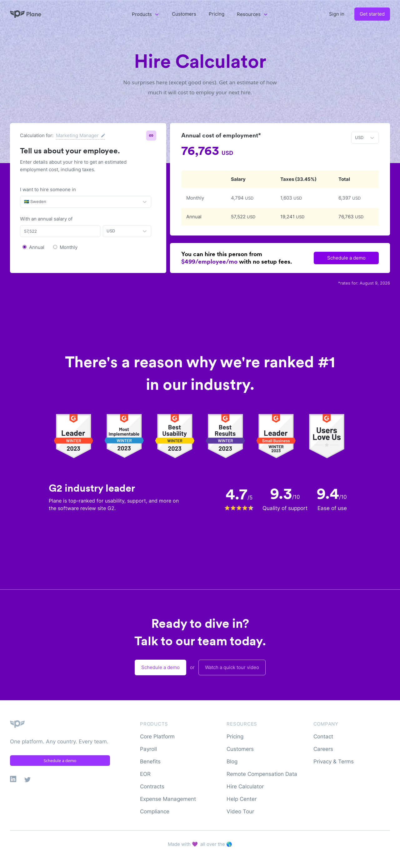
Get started (372, 14)
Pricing (217, 14)
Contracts (152, 786)
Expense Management (168, 799)
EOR (145, 774)
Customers (184, 14)
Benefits (150, 761)
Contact (323, 737)
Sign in (337, 14)
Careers (323, 749)
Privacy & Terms (334, 761)
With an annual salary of (46, 219)
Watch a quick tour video (232, 667)
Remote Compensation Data (262, 774)
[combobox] (25, 202)
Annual (37, 247)
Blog (232, 761)
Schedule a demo (346, 258)
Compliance (155, 811)
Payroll (148, 749)
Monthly (69, 247)
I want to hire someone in (48, 189)
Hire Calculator (245, 786)
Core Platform (157, 737)
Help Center (242, 799)
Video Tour (240, 811)
